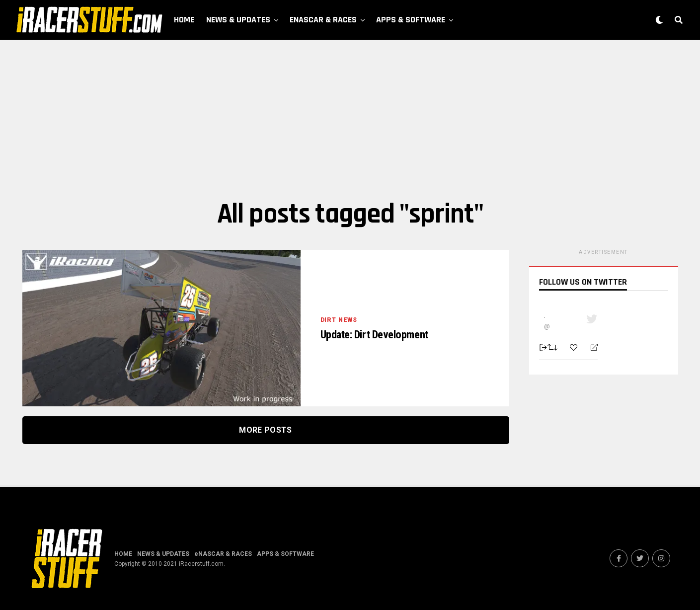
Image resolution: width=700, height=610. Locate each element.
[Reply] (590, 348)
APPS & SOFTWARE (411, 20)
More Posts (265, 430)
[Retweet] (554, 347)
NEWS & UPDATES (238, 20)
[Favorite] (575, 347)
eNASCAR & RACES (323, 20)
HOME (184, 20)
